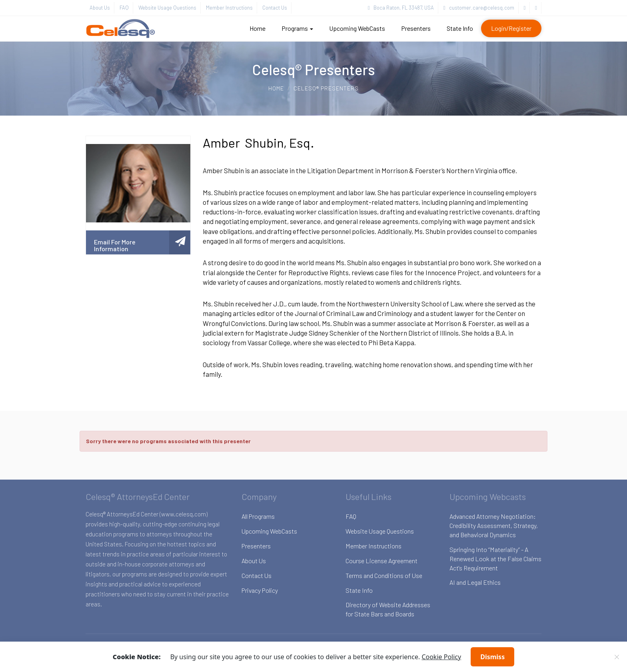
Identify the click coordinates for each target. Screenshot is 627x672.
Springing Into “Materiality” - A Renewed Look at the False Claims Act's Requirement (495, 559)
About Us (100, 8)
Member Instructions (229, 8)
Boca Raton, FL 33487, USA (401, 8)
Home (258, 28)
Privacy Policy (260, 590)
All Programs (258, 516)
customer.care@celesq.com (479, 8)
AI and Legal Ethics (475, 582)
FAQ (124, 8)
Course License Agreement (381, 561)
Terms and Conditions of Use (384, 575)
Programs (297, 28)
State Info (460, 28)
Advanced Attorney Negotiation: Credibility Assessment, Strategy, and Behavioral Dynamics (494, 525)
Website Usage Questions (167, 8)
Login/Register (511, 28)
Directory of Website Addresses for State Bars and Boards (388, 609)
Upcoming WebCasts (357, 28)
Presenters (416, 28)
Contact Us (275, 8)
